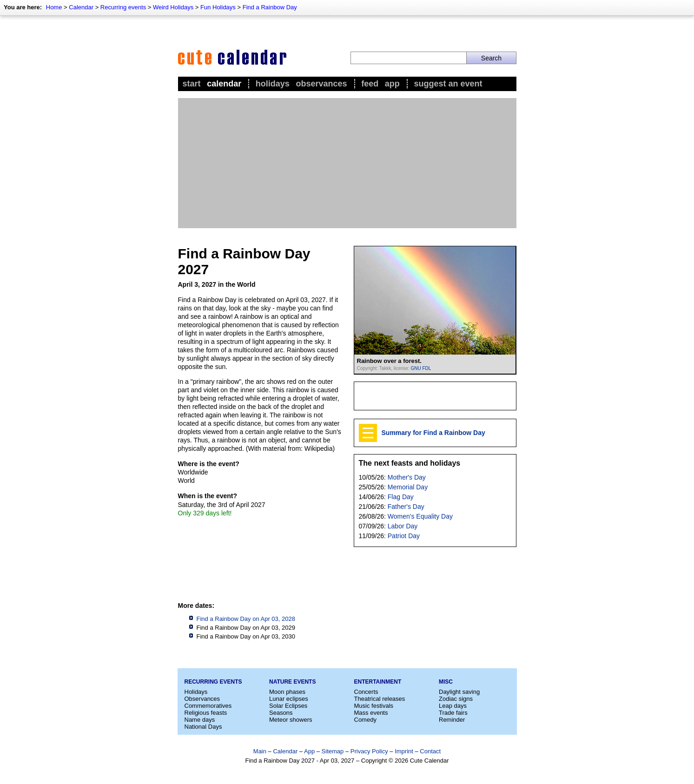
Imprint (404, 751)
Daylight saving (459, 692)
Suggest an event (448, 84)
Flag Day (401, 497)
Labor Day (403, 526)
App (392, 84)
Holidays (273, 84)
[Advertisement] (347, 163)
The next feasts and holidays (410, 463)
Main (260, 751)
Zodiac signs (456, 699)
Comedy (365, 720)
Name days (200, 720)
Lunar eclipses (289, 699)
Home (54, 7)
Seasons (281, 713)
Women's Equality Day (420, 516)
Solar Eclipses (288, 706)
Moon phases (287, 692)
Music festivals (374, 706)
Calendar (81, 7)
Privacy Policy (369, 751)
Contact (430, 751)
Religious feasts (206, 713)
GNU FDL (421, 368)
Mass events (371, 713)
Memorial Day (408, 487)
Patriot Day (404, 536)
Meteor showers (291, 720)
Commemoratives (208, 706)
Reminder (452, 720)
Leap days (453, 706)
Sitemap (333, 751)
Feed (370, 84)
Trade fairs (453, 713)
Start (192, 84)
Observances (321, 84)
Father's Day (406, 507)
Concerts (366, 692)
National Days (203, 727)
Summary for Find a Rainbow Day (433, 433)
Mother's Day (407, 477)
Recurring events (123, 7)
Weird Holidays (173, 7)
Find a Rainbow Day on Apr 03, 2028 (246, 619)
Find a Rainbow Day (270, 7)
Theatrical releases (380, 699)
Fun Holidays (218, 7)
